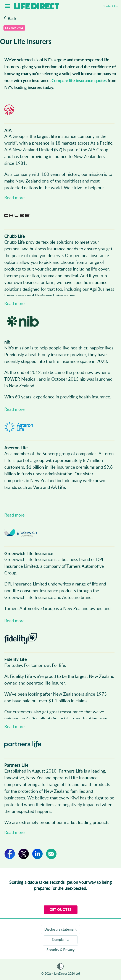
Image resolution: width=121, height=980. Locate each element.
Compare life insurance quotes (79, 81)
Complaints (61, 940)
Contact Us (110, 6)
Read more (15, 198)
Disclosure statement (60, 929)
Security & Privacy (60, 950)
